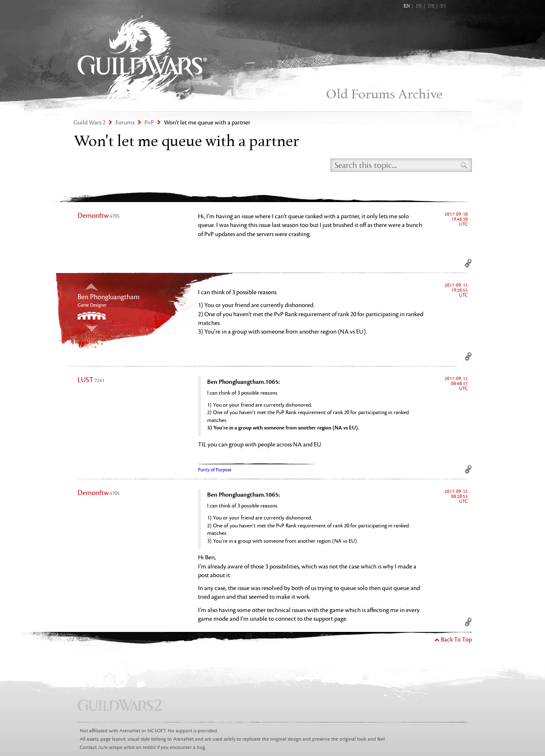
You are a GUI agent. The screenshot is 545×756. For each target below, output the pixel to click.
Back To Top (456, 640)
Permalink (468, 263)
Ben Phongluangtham (109, 297)
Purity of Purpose (215, 470)
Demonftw (99, 216)
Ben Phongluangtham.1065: (243, 382)
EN (407, 6)
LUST (91, 380)
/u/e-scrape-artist (116, 747)
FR (419, 6)
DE (431, 6)
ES (443, 6)
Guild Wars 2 (142, 58)
